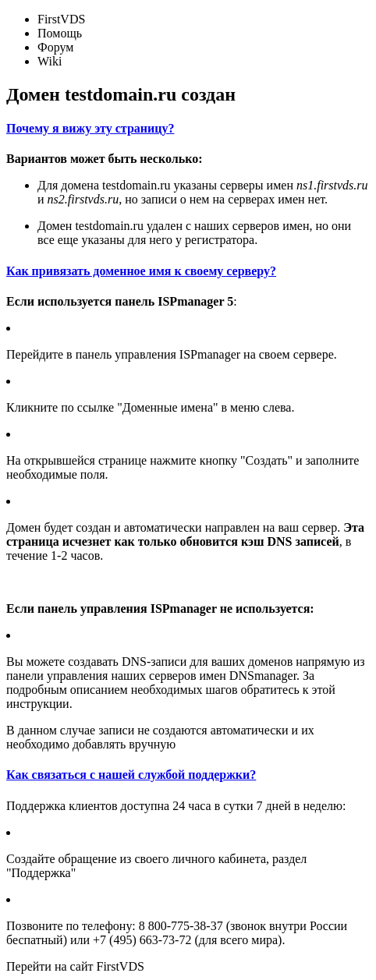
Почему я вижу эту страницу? (90, 128)
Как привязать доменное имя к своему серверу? (141, 271)
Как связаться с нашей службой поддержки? (131, 775)
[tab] (188, 129)
